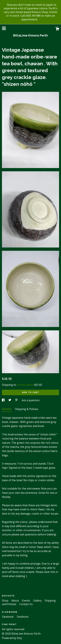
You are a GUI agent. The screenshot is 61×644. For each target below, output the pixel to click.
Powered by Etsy (12, 638)
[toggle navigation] (4, 28)
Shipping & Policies (27, 409)
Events (26, 601)
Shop (5, 601)
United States (25, 385)
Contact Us (26, 604)
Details (7, 409)
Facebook (8, 617)
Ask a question (31, 400)
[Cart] (57, 29)
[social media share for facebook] (4, 400)
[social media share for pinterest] (17, 400)
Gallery (38, 601)
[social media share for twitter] (10, 400)
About (15, 601)
